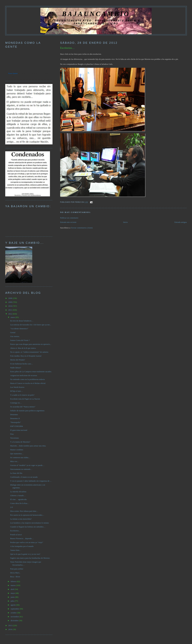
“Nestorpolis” (16, 422)
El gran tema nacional (19, 430)
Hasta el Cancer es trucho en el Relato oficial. (28, 383)
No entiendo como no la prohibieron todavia (27, 379)
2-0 (11, 507)
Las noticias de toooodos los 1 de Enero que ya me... (31, 325)
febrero (14, 581)
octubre (14, 613)
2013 (10, 625)
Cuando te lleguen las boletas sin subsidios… (28, 527)
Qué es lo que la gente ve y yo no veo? (25, 554)
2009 (10, 302)
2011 (10, 310)
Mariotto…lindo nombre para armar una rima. (28, 446)
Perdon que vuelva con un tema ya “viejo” (27, 542)
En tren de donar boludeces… (22, 321)
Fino (12, 434)
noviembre (15, 617)
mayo (13, 593)
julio (13, 601)
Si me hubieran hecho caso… (22, 364)
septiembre (15, 609)
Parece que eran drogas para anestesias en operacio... (31, 344)
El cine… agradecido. (19, 499)
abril (13, 589)
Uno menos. (15, 336)
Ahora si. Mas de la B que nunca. (23, 348)
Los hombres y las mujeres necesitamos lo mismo (30, 523)
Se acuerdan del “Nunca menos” (23, 407)
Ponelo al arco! (16, 535)
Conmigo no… (16, 403)
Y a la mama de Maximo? (20, 442)
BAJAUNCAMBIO (96, 14)
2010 (10, 306)
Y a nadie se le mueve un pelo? (22, 395)
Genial (13, 332)
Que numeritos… (17, 454)
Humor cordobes (17, 450)
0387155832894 (17, 426)
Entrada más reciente (68, 222)
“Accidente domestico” (19, 329)
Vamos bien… (16, 550)
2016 (10, 629)
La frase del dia (16, 473)
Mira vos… (15, 461)
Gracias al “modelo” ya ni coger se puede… (27, 465)
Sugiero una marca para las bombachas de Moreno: (30, 558)
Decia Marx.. (15, 573)
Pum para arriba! (17, 569)
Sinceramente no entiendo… (21, 469)
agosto (13, 605)
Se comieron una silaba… (20, 457)
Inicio (125, 222)
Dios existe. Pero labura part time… (24, 511)
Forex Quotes (13, 73)
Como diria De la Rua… (20, 503)
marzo (13, 585)
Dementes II (15, 418)
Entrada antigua (181, 222)
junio (13, 597)
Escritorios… (67, 48)
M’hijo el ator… (17, 391)
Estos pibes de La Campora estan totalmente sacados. (31, 372)
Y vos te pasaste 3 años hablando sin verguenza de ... (31, 481)
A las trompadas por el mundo (22, 546)
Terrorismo (15, 438)
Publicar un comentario (69, 218)
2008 (10, 298)
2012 (10, 314)
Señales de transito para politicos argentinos (27, 411)
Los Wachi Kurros (17, 387)
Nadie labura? (16, 368)
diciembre (15, 620)
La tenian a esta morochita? (21, 519)
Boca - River (15, 577)
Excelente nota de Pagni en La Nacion (25, 399)
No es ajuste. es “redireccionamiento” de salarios (29, 352)
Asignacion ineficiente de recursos (24, 375)
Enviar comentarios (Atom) (82, 228)
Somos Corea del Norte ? (20, 340)
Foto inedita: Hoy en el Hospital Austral (26, 356)
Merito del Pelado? (18, 360)
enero (13, 317)
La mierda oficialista (18, 492)
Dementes (14, 414)
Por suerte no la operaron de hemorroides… (27, 515)
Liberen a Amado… (18, 495)
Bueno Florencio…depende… (22, 538)
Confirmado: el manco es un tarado (24, 477)
